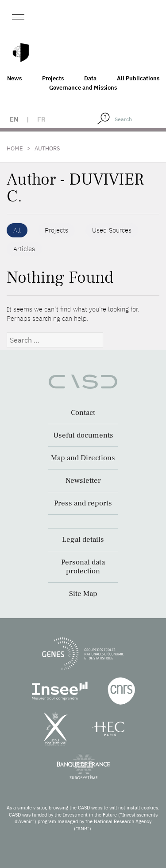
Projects (53, 78)
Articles (24, 249)
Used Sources (112, 230)
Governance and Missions (83, 88)
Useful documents (83, 435)
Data (90, 78)
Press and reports (83, 503)
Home (15, 148)
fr (41, 119)
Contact (83, 413)
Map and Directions (83, 458)
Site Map (83, 594)
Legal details (83, 540)
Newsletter (83, 481)
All (17, 230)
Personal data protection (83, 567)
